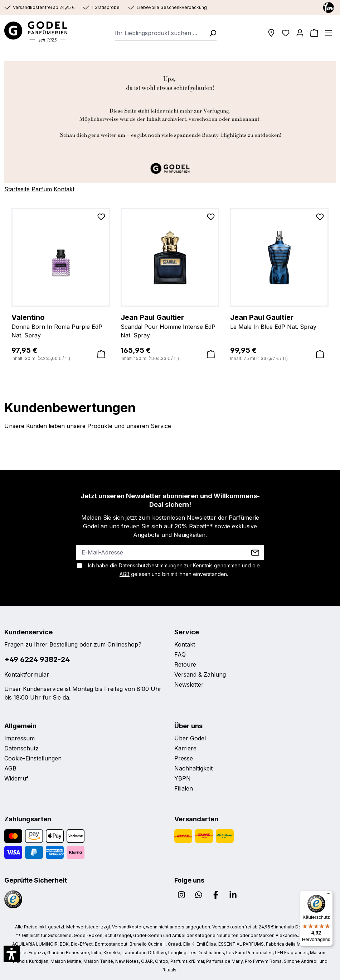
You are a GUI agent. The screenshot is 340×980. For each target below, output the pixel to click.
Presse (184, 758)
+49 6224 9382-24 (37, 659)
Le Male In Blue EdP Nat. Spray (279, 321)
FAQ (180, 654)
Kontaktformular (27, 674)
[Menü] (329, 33)
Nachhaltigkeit (193, 768)
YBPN (183, 778)
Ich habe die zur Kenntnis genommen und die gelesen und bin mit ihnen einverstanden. (174, 570)
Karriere (185, 748)
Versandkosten (128, 927)
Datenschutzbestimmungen (151, 565)
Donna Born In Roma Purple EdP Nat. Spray (61, 326)
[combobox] (160, 33)
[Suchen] (210, 33)
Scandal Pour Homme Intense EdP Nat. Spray (170, 326)
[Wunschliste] (286, 33)
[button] (12, 954)
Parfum (42, 189)
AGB (125, 574)
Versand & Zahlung (200, 674)
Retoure (185, 664)
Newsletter (189, 684)
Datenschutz (21, 748)
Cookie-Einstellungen (33, 758)
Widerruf (16, 778)
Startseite (17, 189)
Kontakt (64, 189)
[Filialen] (271, 33)
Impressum (20, 738)
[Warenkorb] (314, 33)
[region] (170, 285)
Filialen (184, 788)
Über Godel (190, 738)
